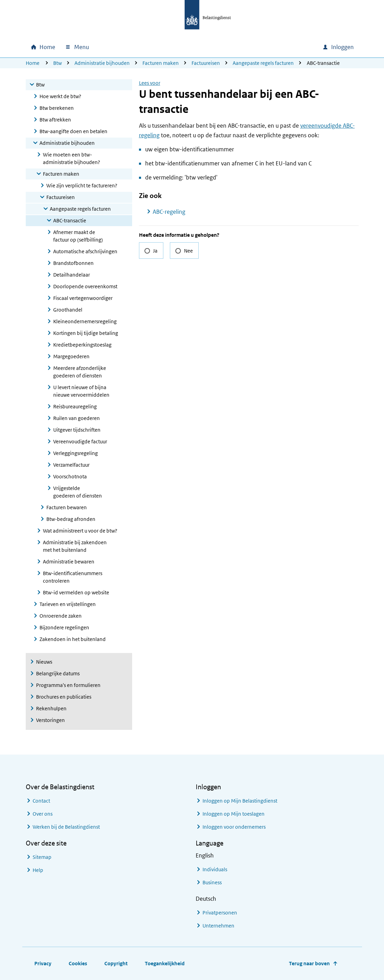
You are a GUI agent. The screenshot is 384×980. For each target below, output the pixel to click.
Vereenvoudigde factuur (80, 441)
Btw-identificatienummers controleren (73, 577)
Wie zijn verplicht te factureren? (82, 185)
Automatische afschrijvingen (85, 251)
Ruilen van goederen (77, 418)
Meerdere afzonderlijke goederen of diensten (80, 372)
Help (38, 870)
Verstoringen (50, 720)
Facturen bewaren (67, 507)
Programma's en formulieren (68, 685)
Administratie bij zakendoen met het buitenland (75, 546)
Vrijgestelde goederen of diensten (78, 492)
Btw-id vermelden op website (76, 592)
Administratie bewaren (69, 562)
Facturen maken (161, 63)
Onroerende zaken (61, 616)
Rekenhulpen (51, 708)
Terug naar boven (309, 963)
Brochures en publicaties (64, 697)
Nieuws (44, 662)
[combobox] (258, 47)
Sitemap (42, 857)
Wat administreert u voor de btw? (80, 531)
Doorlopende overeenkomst (85, 286)
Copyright (116, 963)
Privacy (43, 963)
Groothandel (68, 310)
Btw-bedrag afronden (71, 519)
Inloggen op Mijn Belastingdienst (240, 801)
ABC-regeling (169, 212)
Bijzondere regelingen (64, 627)
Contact (41, 801)
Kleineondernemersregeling (85, 321)
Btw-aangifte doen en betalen (73, 131)
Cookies (78, 963)
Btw (57, 63)
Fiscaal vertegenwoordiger (83, 298)
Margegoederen (71, 356)
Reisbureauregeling (75, 406)
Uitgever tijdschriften (77, 430)
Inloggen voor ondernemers (234, 827)
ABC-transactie (70, 220)
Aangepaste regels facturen (263, 63)
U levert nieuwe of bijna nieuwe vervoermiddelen (81, 391)
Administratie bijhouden (102, 63)
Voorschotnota (70, 476)
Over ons (43, 814)
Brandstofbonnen (73, 263)
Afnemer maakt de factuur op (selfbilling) (78, 236)
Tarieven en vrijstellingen (68, 604)
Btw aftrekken (55, 120)
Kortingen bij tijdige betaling (86, 333)
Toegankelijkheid (165, 963)
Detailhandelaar (72, 275)
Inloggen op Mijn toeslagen (234, 814)
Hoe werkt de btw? (60, 96)
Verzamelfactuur (71, 465)
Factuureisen (206, 63)
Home (33, 63)
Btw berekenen (57, 108)
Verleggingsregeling (75, 453)
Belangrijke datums (58, 673)
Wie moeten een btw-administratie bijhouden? (72, 158)
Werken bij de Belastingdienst (66, 827)
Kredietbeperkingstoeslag (82, 345)
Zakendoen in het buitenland (73, 639)
